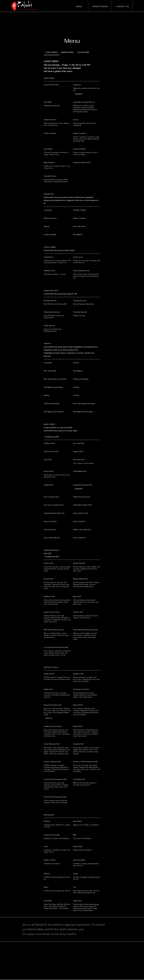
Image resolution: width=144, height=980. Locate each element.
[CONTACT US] (123, 6)
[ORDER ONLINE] (100, 6)
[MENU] (79, 6)
